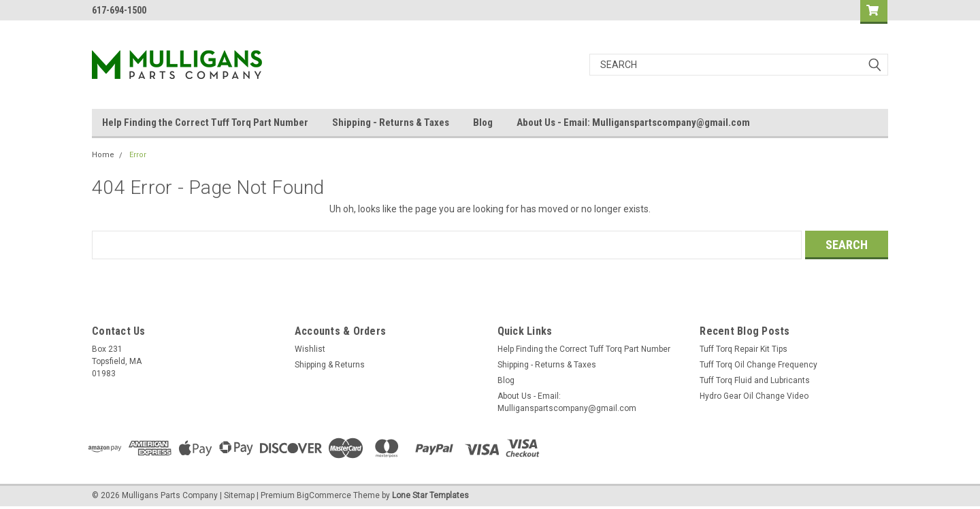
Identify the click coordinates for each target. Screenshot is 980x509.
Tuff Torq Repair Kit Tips (744, 349)
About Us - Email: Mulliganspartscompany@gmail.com (633, 122)
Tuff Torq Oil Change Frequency (758, 365)
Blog (483, 122)
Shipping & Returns (330, 365)
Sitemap (239, 495)
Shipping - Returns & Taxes (391, 122)
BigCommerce (324, 495)
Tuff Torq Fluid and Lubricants (755, 380)
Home (103, 155)
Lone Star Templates (430, 495)
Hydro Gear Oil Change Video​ (754, 396)
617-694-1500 (119, 10)
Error (138, 155)
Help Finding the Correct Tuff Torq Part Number (205, 122)
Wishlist (310, 349)
